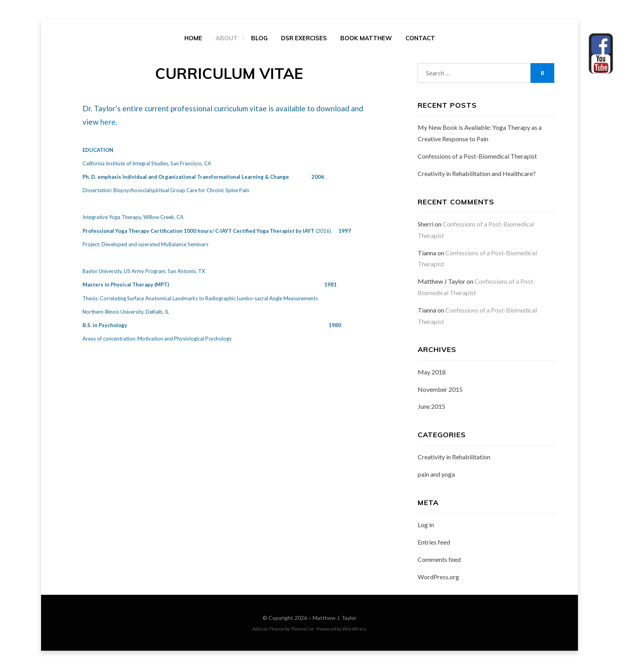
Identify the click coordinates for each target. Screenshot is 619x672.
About (227, 39)
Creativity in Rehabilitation (454, 459)
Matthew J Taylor (442, 283)
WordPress (355, 630)
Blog (259, 39)
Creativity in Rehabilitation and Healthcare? (477, 175)
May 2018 (432, 373)
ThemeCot (302, 630)
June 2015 (431, 408)
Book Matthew (366, 39)
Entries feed (434, 544)
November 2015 (440, 391)
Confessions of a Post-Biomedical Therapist (477, 158)
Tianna (427, 254)
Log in (426, 527)
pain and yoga (436, 476)
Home (193, 39)
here (108, 123)
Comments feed (439, 561)
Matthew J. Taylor (335, 619)
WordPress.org (438, 578)
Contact (420, 39)
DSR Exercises (304, 39)
